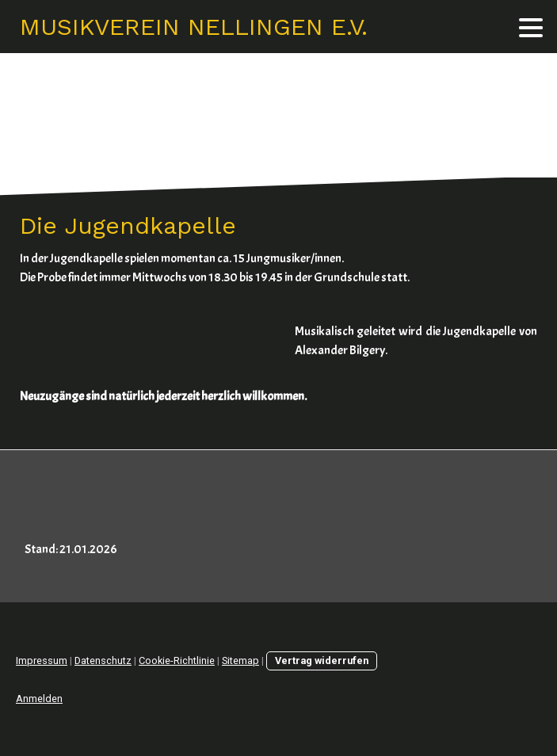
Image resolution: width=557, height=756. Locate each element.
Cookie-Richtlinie (177, 661)
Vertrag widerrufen (322, 661)
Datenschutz (103, 661)
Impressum (42, 661)
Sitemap (240, 661)
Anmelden (39, 699)
